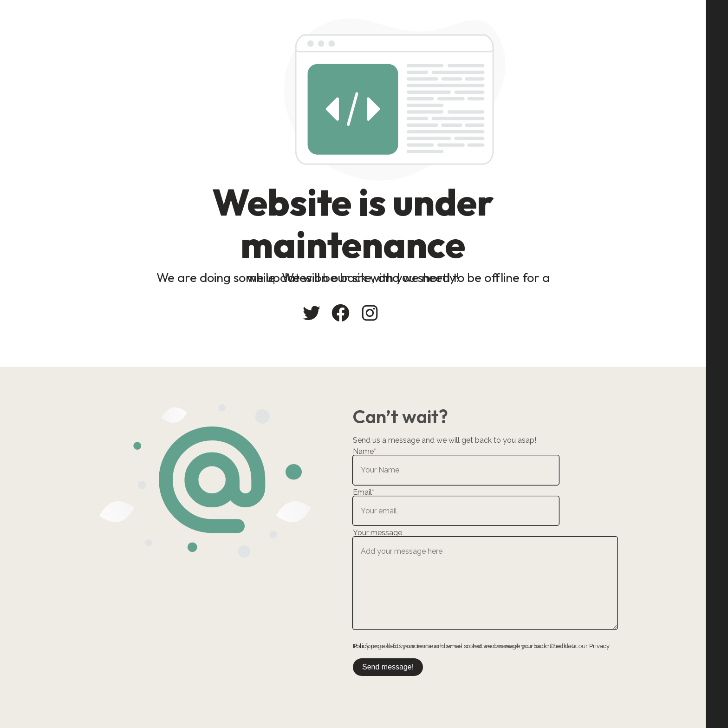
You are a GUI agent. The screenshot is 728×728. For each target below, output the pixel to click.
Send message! (388, 667)
